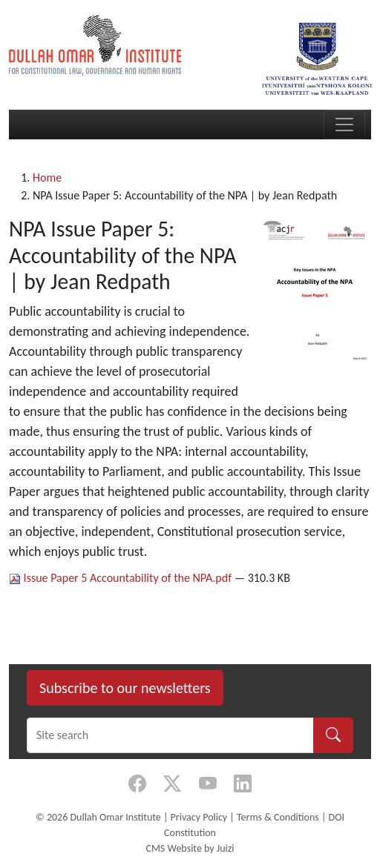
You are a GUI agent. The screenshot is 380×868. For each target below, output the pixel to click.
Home (47, 178)
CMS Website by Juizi (190, 848)
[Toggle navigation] (344, 125)
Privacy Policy (199, 817)
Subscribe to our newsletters (125, 688)
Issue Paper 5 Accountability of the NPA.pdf (122, 578)
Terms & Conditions (278, 817)
